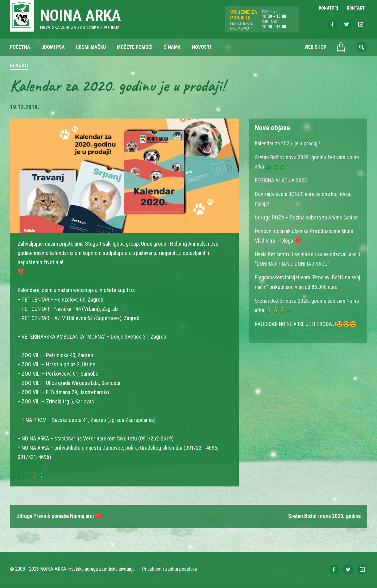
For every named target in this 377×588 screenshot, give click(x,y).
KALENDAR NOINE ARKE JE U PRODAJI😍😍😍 (307, 321)
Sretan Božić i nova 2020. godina (323, 516)
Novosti (19, 66)
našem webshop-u (78, 290)
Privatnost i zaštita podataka (170, 569)
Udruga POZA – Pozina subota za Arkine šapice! (307, 217)
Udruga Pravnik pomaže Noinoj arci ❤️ (60, 516)
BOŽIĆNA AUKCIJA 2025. (282, 180)
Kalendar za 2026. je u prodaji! (288, 144)
